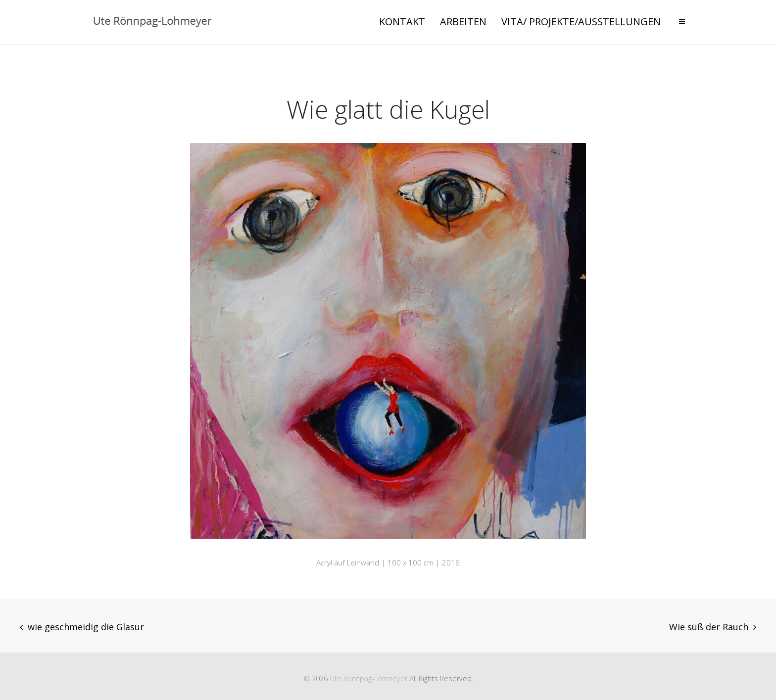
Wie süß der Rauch (709, 627)
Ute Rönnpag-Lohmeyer (368, 678)
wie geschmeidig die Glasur (86, 627)
